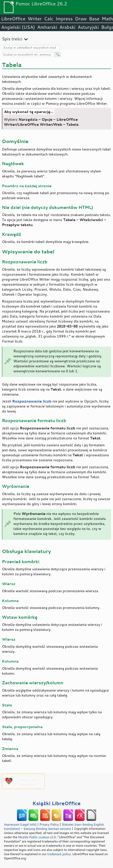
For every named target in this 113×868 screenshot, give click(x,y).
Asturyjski (88, 27)
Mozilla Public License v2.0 (37, 837)
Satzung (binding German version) (47, 829)
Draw (81, 19)
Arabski (68, 27)
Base (94, 19)
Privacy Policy (49, 824)
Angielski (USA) (18, 27)
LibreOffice (13, 19)
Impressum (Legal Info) (20, 824)
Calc (49, 19)
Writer (35, 19)
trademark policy (59, 854)
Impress (64, 19)
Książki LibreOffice (56, 803)
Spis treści (12, 39)
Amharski (47, 27)
